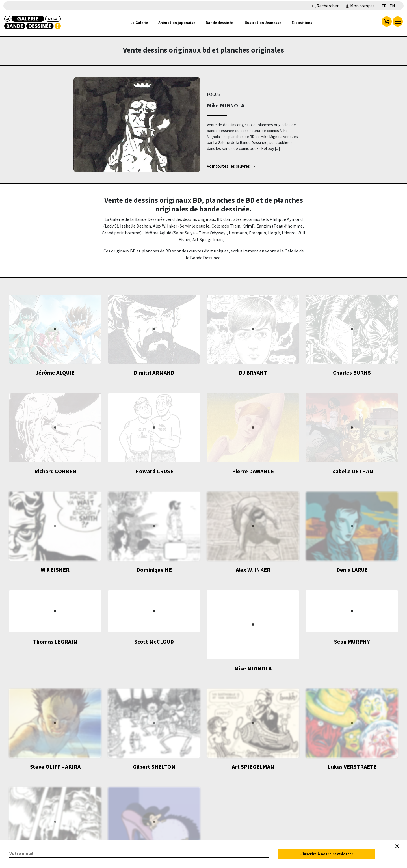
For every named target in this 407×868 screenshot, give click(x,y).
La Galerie (139, 23)
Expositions (302, 23)
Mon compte (360, 6)
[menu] (398, 21)
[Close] (397, 846)
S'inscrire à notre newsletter (326, 854)
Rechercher (325, 6)
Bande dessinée (219, 23)
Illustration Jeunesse (262, 23)
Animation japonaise (177, 23)
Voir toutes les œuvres (231, 166)
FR (384, 6)
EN (392, 6)
